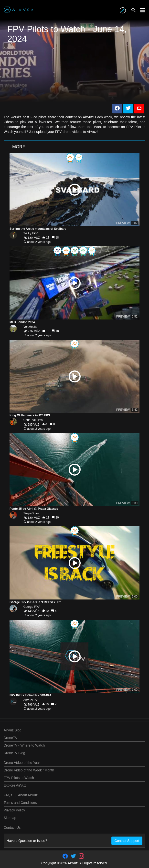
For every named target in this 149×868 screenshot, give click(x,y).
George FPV (32, 607)
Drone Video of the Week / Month (29, 770)
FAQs (8, 795)
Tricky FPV (31, 233)
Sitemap (10, 818)
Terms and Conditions (20, 803)
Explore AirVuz (15, 785)
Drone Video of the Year (22, 763)
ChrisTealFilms (33, 420)
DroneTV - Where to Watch (24, 745)
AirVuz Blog (13, 730)
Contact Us (12, 828)
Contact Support (127, 841)
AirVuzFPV (31, 700)
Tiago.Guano (32, 513)
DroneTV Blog (14, 753)
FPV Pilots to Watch (19, 778)
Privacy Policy (14, 810)
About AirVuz (28, 795)
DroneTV (11, 738)
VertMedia (30, 327)
